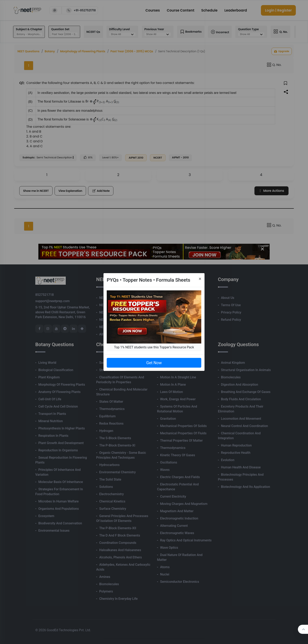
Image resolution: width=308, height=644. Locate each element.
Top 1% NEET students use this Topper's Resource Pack (154, 347)
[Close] (200, 279)
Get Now (154, 363)
